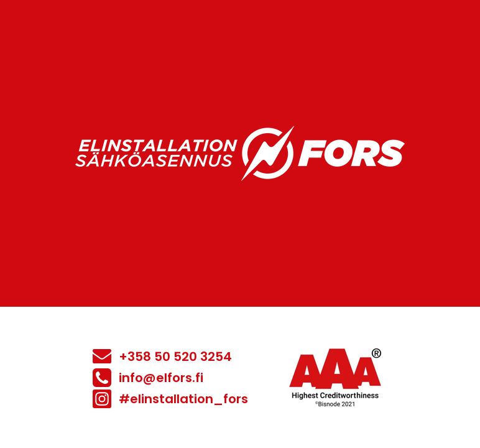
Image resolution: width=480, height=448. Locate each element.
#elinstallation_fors (183, 399)
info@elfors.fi (161, 378)
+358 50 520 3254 (175, 357)
